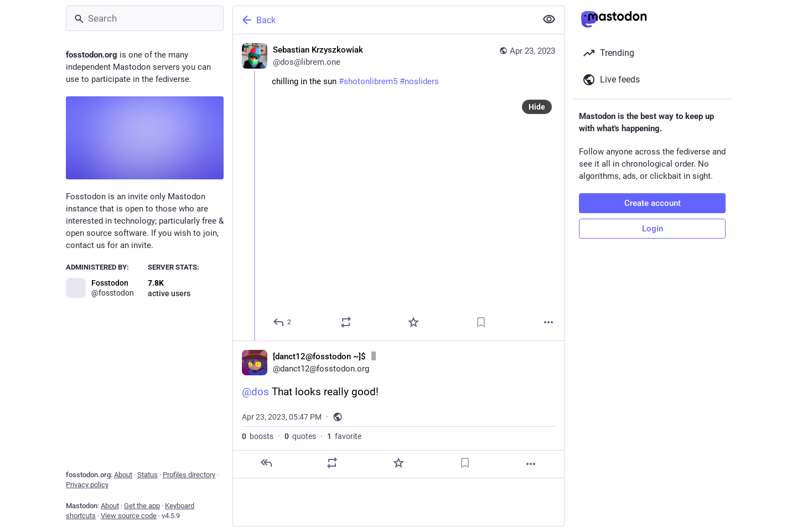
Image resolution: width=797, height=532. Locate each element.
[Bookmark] (481, 322)
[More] (548, 322)
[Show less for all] (549, 19)
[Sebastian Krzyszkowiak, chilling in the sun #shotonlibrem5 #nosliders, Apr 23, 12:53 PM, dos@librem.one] (398, 187)
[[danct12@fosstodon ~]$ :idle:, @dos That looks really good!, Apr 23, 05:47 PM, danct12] (398, 409)
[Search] (145, 18)
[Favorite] (413, 322)
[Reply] (283, 322)
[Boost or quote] (346, 322)
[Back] (384, 20)
